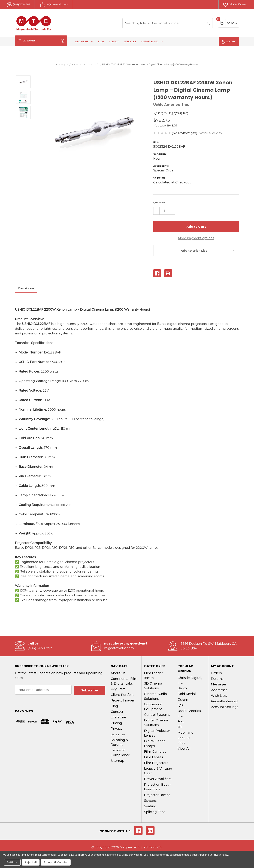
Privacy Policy (220, 855)
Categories (41, 41)
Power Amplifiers (158, 779)
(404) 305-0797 (19, 5)
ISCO (181, 743)
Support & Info (152, 42)
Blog (101, 42)
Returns (217, 679)
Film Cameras (155, 752)
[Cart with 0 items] (232, 23)
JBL (180, 727)
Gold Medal (187, 694)
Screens (150, 801)
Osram (183, 700)
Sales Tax (118, 734)
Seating (150, 806)
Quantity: (159, 203)
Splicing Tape (155, 812)
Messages (219, 684)
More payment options (196, 238)
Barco (182, 688)
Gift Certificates (235, 5)
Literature (130, 42)
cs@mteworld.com (54, 5)
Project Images (123, 700)
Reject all (31, 862)
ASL (181, 721)
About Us (118, 673)
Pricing (116, 723)
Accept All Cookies (56, 862)
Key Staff (118, 689)
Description (26, 288)
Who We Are (84, 42)
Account (229, 42)
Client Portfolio (123, 695)
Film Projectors (156, 763)
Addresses (219, 690)
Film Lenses (154, 757)
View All (184, 749)
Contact (114, 42)
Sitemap (117, 761)
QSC (181, 705)
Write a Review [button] (211, 133)
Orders (216, 673)
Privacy (117, 729)
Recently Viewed (224, 701)
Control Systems (157, 715)
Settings (12, 862)
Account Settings (225, 707)
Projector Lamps (157, 795)
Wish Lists (219, 696)
